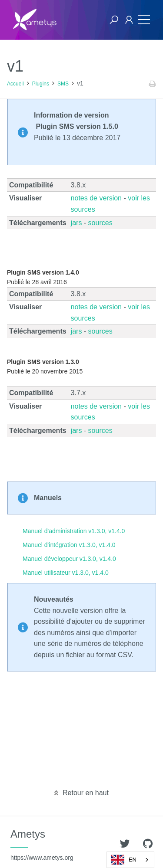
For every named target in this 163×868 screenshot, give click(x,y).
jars (77, 223)
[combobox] (130, 860)
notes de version (96, 198)
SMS (63, 84)
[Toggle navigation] (142, 20)
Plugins (41, 84)
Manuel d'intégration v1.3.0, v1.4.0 (69, 545)
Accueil (15, 84)
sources (100, 223)
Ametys (42, 845)
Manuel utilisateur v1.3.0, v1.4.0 (66, 573)
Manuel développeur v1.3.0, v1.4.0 (69, 559)
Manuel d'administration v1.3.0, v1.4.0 (74, 531)
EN (124, 860)
